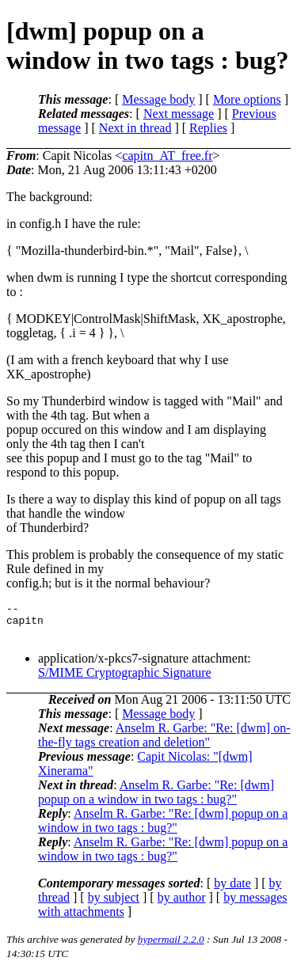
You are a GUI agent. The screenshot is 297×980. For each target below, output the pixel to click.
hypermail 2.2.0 (171, 946)
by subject (114, 904)
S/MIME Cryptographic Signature (125, 680)
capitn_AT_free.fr (167, 156)
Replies (208, 128)
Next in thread (135, 128)
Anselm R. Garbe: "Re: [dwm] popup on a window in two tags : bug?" (156, 799)
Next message (179, 114)
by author (182, 904)
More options (247, 99)
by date (232, 890)
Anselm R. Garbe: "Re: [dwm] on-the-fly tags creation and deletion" (164, 742)
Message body (158, 99)
